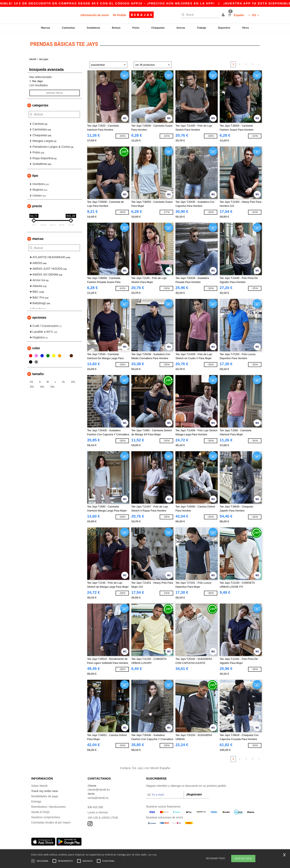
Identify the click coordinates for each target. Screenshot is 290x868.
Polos (136, 28)
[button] (224, 15)
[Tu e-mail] (165, 793)
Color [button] (36, 347)
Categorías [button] (40, 104)
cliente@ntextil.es (99, 788)
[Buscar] (199, 15)
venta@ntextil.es (98, 796)
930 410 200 (95, 806)
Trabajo (202, 28)
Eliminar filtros (54, 91)
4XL (42, 385)
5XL (53, 385)
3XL (32, 385)
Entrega (36, 800)
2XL (73, 380)
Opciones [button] (39, 316)
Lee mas (152, 855)
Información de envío (95, 15)
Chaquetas (158, 28)
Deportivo (224, 28)
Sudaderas (93, 28)
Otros (246, 28)
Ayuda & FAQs (40, 811)
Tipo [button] (35, 174)
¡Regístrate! (194, 793)
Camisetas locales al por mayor (51, 821)
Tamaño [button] (38, 373)
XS (31, 380)
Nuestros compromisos (46, 816)
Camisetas (68, 28)
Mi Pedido (120, 15)
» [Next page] (259, 63)
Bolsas (116, 28)
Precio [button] (37, 205)
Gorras (181, 28)
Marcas (46, 28)
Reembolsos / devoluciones (48, 805)
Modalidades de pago (45, 795)
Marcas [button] (38, 238)
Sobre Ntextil (39, 784)
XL (64, 380)
